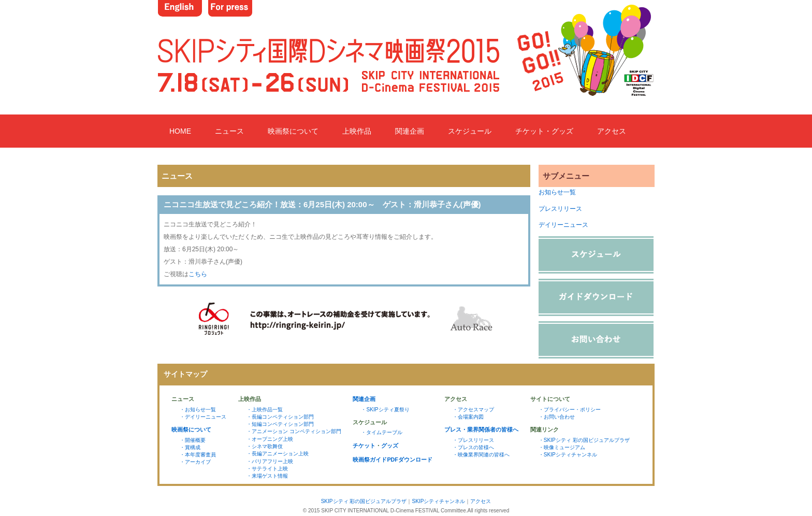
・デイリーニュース (203, 417)
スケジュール (470, 131)
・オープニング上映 (270, 439)
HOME (180, 131)
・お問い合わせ (557, 417)
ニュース (229, 131)
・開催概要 (193, 440)
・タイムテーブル (382, 432)
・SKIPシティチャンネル (568, 455)
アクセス (612, 131)
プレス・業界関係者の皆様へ (481, 429)
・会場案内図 (468, 417)
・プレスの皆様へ (473, 447)
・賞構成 (190, 447)
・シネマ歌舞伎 (265, 446)
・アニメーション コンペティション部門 (294, 431)
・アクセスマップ (473, 410)
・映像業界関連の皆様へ (481, 455)
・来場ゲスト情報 (267, 476)
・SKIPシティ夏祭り (385, 410)
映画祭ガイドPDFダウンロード (393, 460)
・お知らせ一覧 (198, 410)
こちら (198, 274)
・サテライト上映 (267, 469)
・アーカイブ (195, 462)
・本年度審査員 (198, 455)
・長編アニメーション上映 (278, 454)
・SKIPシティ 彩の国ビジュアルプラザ (584, 440)
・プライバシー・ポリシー (570, 410)
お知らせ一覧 (557, 192)
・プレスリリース (473, 440)
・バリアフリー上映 (270, 461)
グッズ (390, 446)
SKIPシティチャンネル (438, 501)
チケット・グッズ (544, 131)
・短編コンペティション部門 (280, 424)
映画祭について (293, 131)
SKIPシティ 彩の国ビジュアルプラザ (364, 501)
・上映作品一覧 (265, 410)
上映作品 (357, 131)
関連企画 (410, 131)
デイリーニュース (563, 225)
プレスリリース (560, 209)
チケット (364, 446)
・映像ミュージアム (562, 447)
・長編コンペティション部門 (280, 417)
